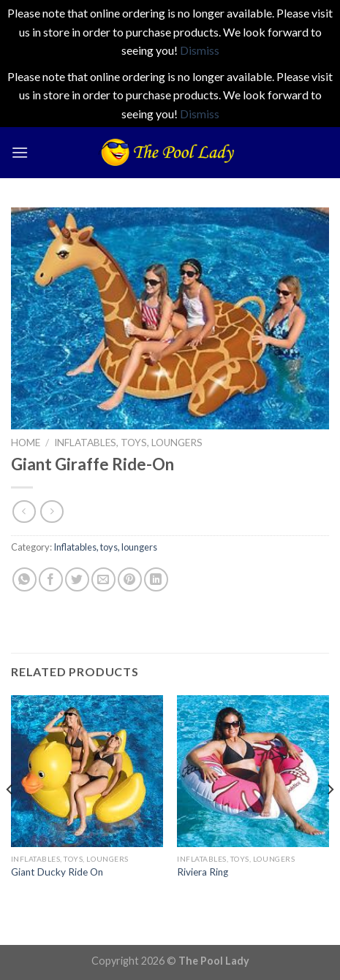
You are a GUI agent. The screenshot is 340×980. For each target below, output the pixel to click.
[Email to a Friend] (103, 579)
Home (26, 443)
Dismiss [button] (200, 50)
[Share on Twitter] (77, 579)
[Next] (330, 819)
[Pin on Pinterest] (130, 579)
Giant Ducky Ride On (57, 872)
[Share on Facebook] (51, 579)
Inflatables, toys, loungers (128, 443)
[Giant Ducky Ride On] (87, 771)
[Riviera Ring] (253, 771)
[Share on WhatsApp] (24, 579)
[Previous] (10, 819)
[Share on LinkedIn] (156, 579)
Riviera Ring (203, 872)
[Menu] (20, 152)
